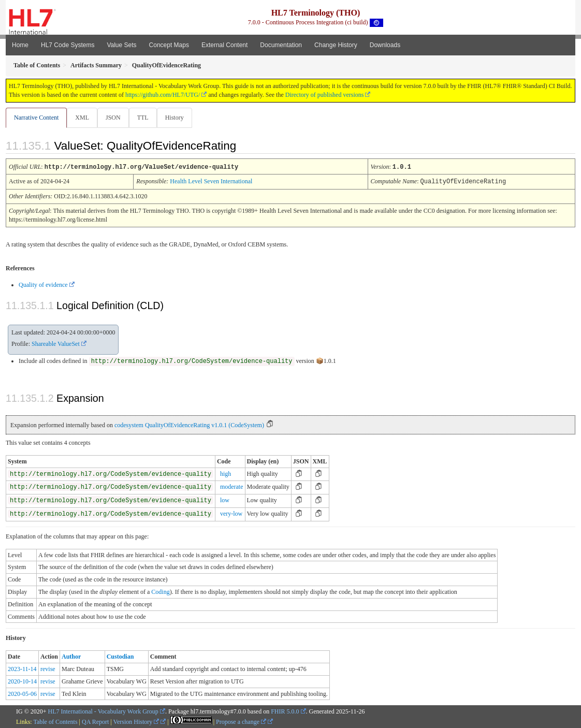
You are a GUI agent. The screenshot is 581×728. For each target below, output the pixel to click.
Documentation (281, 45)
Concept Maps (169, 45)
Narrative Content (36, 118)
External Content (224, 45)
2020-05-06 (22, 693)
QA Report (95, 721)
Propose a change (241, 721)
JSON (115, 118)
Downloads (385, 45)
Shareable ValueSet (56, 343)
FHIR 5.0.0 (285, 711)
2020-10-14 (22, 681)
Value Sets (121, 45)
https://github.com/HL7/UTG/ (163, 95)
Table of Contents (55, 721)
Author (71, 656)
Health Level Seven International (211, 181)
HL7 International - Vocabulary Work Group (103, 711)
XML (83, 118)
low (225, 500)
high (226, 473)
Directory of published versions (325, 95)
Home (20, 45)
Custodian (120, 656)
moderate (232, 486)
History (179, 118)
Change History (336, 45)
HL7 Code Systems (68, 45)
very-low (231, 513)
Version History (136, 721)
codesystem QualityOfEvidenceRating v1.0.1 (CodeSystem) (189, 425)
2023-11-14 (22, 668)
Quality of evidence (43, 284)
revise (48, 668)
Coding (160, 591)
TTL (146, 118)
